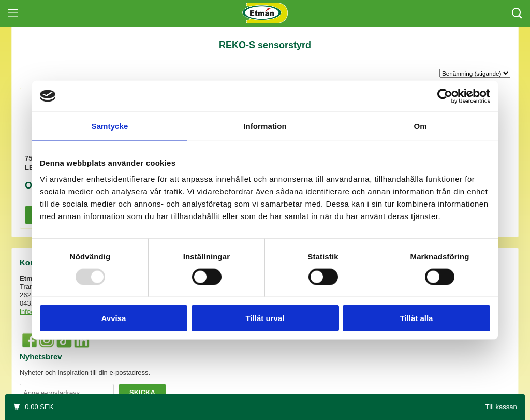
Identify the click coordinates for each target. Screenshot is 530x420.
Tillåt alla (417, 318)
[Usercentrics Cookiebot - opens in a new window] (445, 96)
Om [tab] (420, 126)
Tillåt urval (265, 318)
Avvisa (114, 318)
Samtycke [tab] (110, 126)
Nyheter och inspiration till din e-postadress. (85, 373)
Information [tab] (265, 126)
